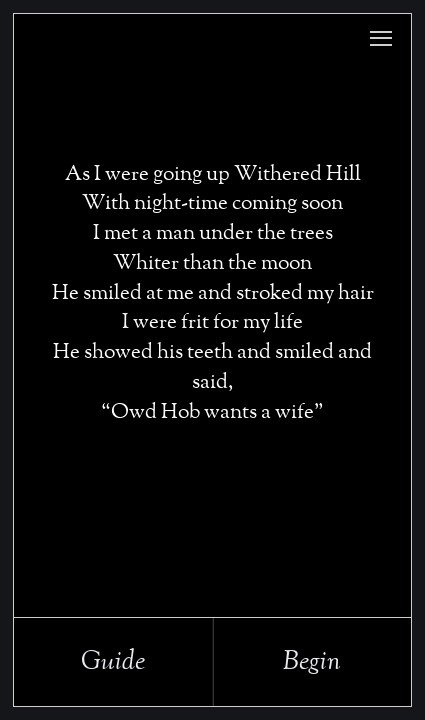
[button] (380, 38)
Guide (113, 662)
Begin (312, 662)
